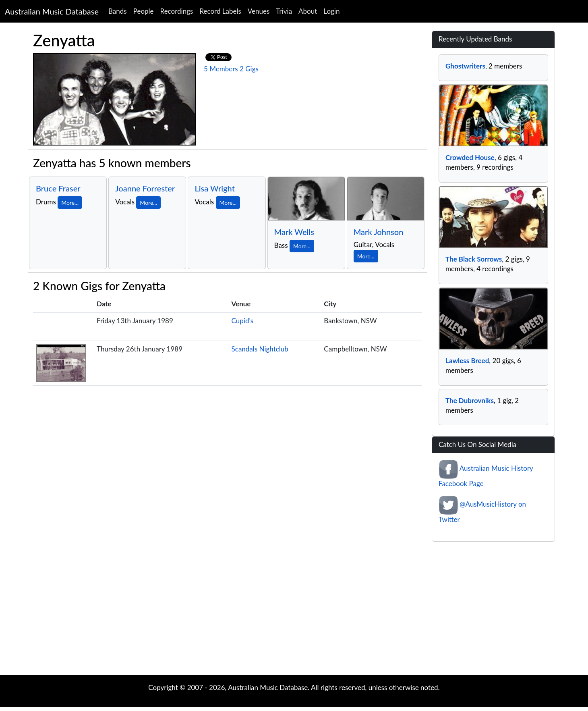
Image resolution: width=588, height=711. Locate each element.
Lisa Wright (215, 188)
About (308, 11)
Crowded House (470, 157)
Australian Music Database (52, 11)
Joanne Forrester (145, 188)
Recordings (177, 11)
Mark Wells (294, 232)
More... (70, 203)
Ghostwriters (465, 66)
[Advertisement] (294, 610)
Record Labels (220, 11)
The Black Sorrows (474, 259)
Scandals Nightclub (260, 349)
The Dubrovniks (470, 400)
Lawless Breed (467, 361)
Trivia (284, 11)
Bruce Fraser (58, 188)
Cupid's (243, 321)
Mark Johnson (379, 232)
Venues (259, 11)
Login (331, 11)
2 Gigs (249, 69)
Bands (118, 11)
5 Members (221, 69)
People (144, 11)
